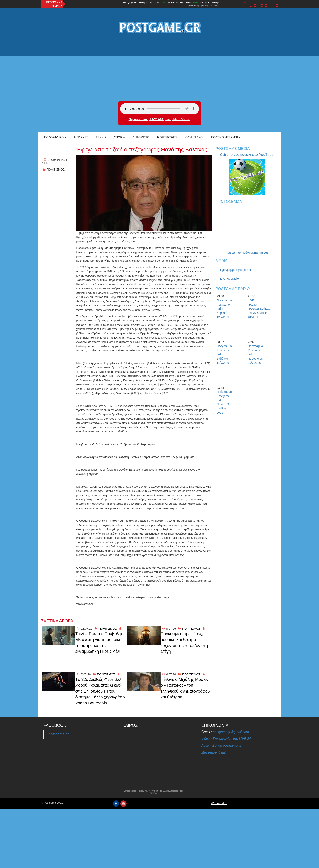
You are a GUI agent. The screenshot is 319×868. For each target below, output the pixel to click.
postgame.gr (59, 734)
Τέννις (101, 137)
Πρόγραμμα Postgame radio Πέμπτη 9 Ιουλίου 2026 (224, 402)
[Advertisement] (160, 68)
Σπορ (120, 137)
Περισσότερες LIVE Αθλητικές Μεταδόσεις (159, 119)
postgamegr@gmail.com (231, 732)
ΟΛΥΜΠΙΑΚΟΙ (194, 137)
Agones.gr (204, 6)
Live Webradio (230, 279)
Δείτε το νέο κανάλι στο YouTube (247, 155)
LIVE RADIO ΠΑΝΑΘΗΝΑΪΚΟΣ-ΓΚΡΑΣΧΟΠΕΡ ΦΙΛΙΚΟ (255, 309)
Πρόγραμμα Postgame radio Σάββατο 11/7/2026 (224, 354)
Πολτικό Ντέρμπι (226, 137)
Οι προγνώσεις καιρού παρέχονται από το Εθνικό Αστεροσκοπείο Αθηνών (154, 792)
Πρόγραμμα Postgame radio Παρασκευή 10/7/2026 (255, 354)
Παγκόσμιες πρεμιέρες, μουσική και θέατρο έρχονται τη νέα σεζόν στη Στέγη (184, 643)
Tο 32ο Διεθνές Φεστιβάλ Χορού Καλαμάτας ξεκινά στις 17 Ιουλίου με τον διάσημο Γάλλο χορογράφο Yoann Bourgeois (100, 691)
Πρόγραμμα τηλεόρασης (236, 270)
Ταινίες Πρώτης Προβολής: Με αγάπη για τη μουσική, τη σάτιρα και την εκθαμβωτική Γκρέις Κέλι (100, 643)
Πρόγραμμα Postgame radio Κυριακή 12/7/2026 (224, 309)
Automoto (141, 137)
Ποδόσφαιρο (55, 137)
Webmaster (219, 803)
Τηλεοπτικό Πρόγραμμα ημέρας (247, 253)
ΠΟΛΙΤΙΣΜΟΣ (56, 170)
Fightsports (167, 137)
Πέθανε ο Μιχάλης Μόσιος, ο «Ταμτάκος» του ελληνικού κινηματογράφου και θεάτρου (185, 688)
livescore (215, 6)
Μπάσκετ (81, 137)
